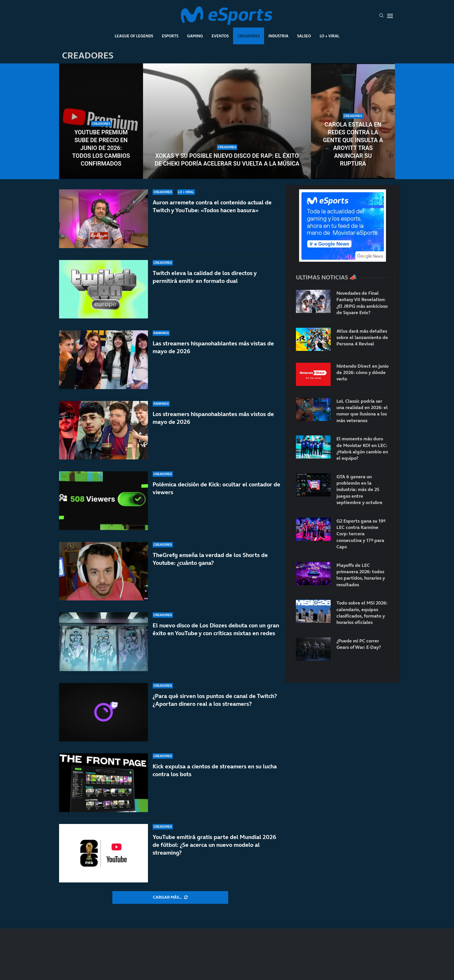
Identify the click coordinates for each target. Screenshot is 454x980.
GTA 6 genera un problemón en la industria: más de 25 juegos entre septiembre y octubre (359, 490)
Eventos (220, 36)
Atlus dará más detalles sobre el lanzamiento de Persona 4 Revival (362, 337)
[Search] (381, 16)
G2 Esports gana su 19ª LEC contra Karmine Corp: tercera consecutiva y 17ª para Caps (361, 534)
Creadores (249, 36)
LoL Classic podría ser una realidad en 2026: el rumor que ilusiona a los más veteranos (362, 411)
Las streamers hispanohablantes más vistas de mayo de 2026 (213, 347)
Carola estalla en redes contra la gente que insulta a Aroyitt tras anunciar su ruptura (353, 144)
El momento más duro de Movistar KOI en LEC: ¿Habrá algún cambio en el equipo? (362, 448)
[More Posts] (170, 897)
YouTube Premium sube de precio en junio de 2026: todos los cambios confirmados (101, 148)
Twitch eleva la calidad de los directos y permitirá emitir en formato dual (205, 277)
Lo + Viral (329, 36)
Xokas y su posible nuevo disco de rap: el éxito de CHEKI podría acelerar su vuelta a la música (227, 160)
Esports (170, 36)
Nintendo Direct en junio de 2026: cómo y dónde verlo (363, 372)
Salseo (304, 36)
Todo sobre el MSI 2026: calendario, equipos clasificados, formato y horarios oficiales (362, 612)
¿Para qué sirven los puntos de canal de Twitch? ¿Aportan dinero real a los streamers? (215, 700)
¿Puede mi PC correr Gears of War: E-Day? (359, 644)
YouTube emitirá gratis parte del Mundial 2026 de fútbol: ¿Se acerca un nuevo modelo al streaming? (214, 845)
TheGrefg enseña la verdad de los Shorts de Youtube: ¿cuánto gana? (210, 563)
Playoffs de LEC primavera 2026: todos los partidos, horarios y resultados (361, 575)
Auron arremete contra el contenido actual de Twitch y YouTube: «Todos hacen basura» (212, 206)
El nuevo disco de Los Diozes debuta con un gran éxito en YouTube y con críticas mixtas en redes (216, 629)
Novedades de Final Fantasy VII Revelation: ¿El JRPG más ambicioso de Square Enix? (362, 303)
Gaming (195, 36)
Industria (278, 36)
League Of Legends (134, 36)
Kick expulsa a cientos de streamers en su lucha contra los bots (215, 770)
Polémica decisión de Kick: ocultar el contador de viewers (216, 488)
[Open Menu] (390, 16)
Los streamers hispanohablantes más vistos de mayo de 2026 (213, 418)
